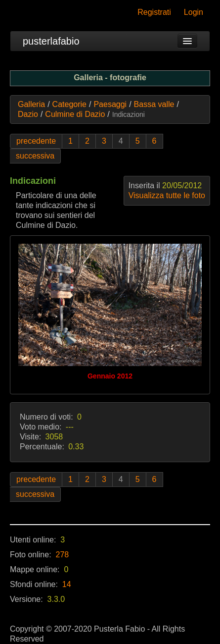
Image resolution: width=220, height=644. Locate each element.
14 (67, 584)
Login (194, 12)
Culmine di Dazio (75, 114)
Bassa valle (154, 104)
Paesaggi (110, 104)
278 (63, 555)
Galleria (31, 104)
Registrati (154, 12)
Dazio (28, 114)
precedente (36, 141)
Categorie (69, 104)
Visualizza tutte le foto (167, 195)
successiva (35, 156)
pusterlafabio (51, 41)
